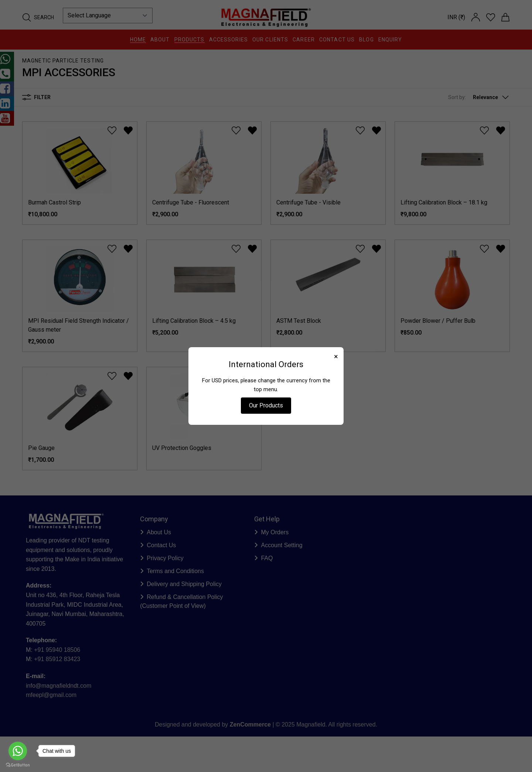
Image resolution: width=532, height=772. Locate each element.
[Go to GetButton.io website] (18, 765)
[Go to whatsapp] (18, 751)
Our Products (266, 405)
